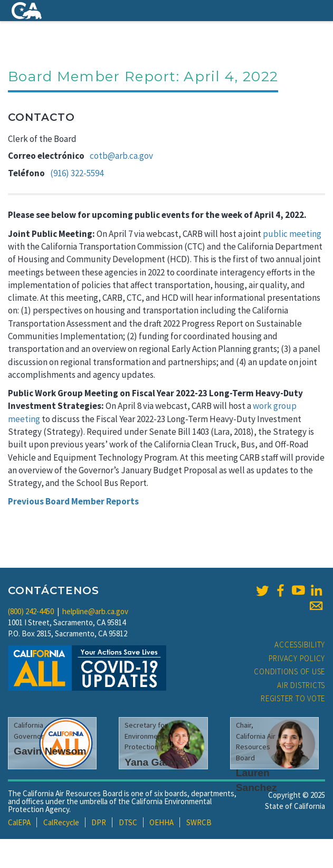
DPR (99, 822)
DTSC (128, 822)
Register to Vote (293, 698)
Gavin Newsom (50, 751)
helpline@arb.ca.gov (95, 611)
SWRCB (199, 822)
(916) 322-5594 (77, 173)
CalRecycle (61, 822)
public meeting (292, 234)
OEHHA (161, 822)
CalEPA (19, 822)
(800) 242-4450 (31, 611)
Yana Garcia (154, 762)
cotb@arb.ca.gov (121, 156)
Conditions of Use (289, 671)
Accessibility (300, 645)
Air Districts (301, 685)
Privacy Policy (297, 658)
